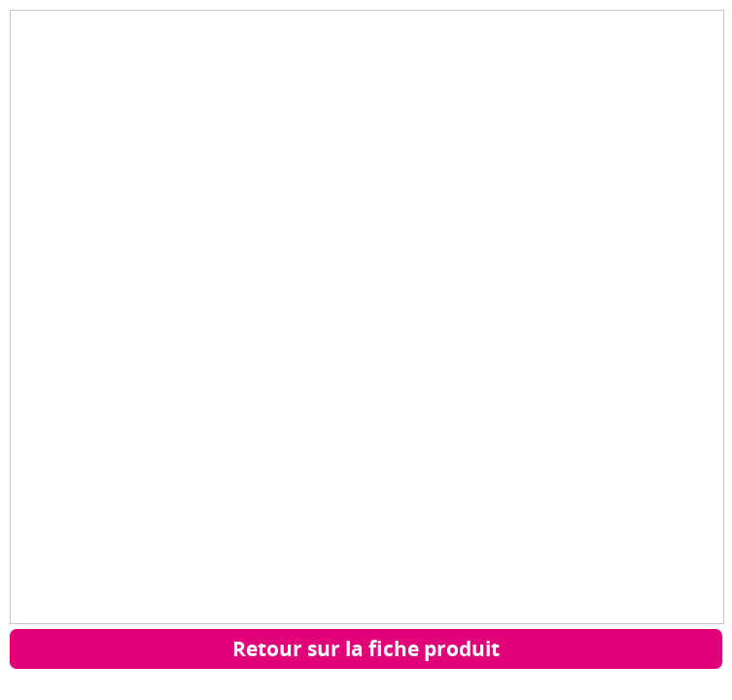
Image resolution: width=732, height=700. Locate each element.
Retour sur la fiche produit (366, 648)
